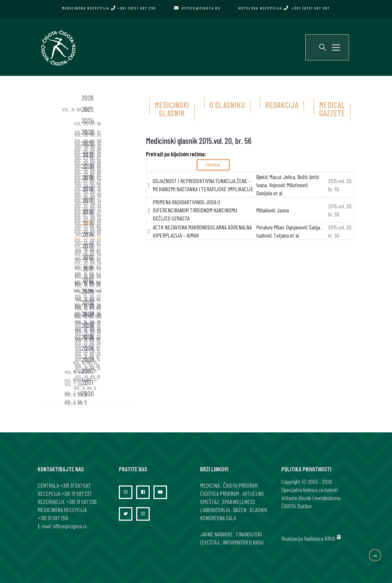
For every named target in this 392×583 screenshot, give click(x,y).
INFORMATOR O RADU (243, 542)
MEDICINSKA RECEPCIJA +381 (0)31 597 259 (109, 8)
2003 (88, 359)
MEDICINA (210, 485)
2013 (88, 246)
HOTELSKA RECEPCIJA (284, 8)
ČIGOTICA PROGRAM (220, 493)
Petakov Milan (270, 227)
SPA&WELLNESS (239, 501)
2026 (88, 98)
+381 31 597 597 (75, 485)
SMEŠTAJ (209, 501)
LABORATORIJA (215, 510)
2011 (88, 268)
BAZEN (240, 510)
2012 (88, 257)
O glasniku (227, 105)
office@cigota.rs (201, 8)
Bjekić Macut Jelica (276, 177)
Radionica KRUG (320, 538)
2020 (88, 166)
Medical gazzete (332, 109)
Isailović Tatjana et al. (278, 235)
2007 (88, 314)
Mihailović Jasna (272, 210)
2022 (88, 143)
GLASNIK (258, 510)
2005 (88, 337)
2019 (88, 177)
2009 (88, 291)
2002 (88, 371)
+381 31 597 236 (81, 501)
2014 (88, 234)
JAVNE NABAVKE (216, 534)
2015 (88, 223)
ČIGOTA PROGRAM (240, 485)
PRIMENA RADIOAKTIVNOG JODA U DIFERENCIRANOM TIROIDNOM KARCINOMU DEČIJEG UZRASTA (195, 210)
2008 (88, 302)
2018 (88, 189)
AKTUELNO (253, 493)
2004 (88, 348)
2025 (88, 109)
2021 (88, 155)
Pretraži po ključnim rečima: (176, 154)
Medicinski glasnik (172, 109)
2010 (88, 280)
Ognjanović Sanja (303, 227)
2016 (88, 211)
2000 (88, 393)
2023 (88, 132)
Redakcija (282, 105)
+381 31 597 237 (76, 493)
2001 (88, 382)
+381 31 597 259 (53, 518)
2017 (88, 200)
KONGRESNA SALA (218, 518)
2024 (88, 120)
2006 (88, 325)
